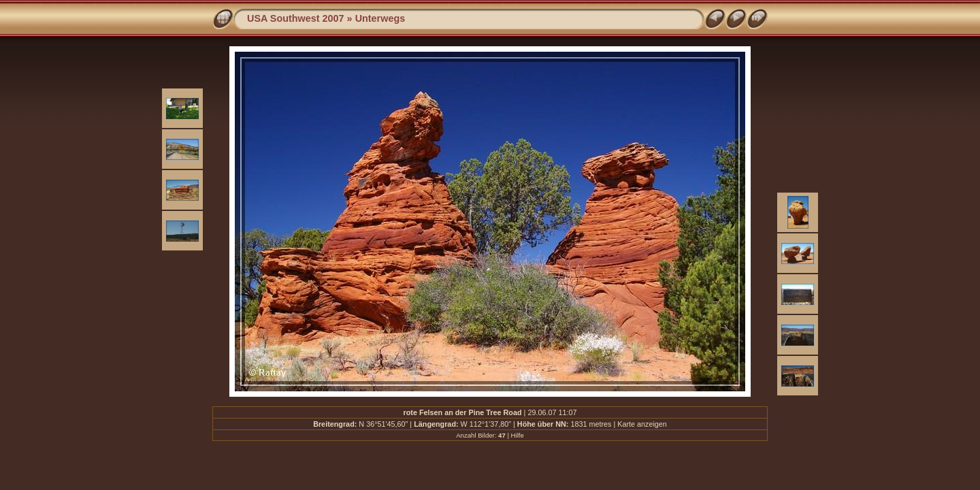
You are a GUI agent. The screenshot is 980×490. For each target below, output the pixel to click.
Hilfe (518, 435)
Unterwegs (380, 18)
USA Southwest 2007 (296, 18)
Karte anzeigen (642, 424)
